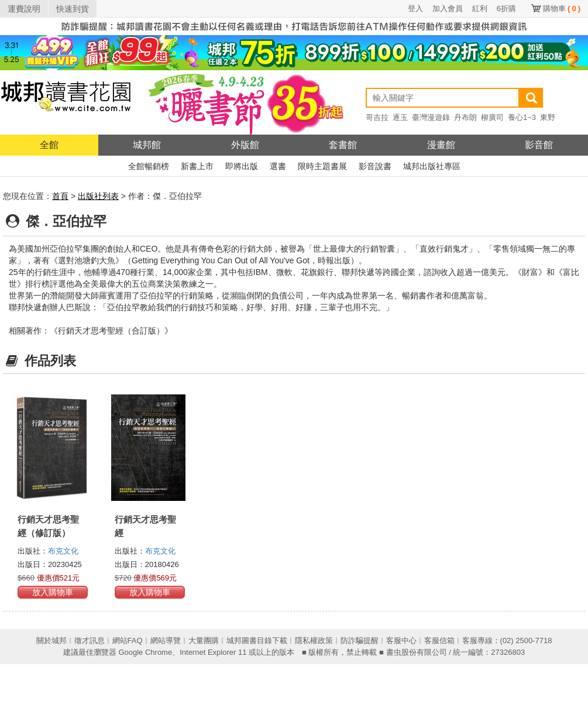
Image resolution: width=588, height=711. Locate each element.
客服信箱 (439, 640)
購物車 (562, 8)
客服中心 (401, 640)
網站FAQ (128, 640)
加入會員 (448, 8)
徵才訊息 (90, 640)
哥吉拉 (377, 117)
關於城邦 (51, 640)
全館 (49, 145)
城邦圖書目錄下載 (257, 640)
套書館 (343, 145)
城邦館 (147, 145)
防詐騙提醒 (360, 640)
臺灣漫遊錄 (431, 117)
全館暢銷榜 (149, 166)
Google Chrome (145, 652)
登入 (415, 8)
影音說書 (375, 166)
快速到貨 (73, 9)
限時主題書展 (322, 166)
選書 (278, 166)
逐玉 (400, 117)
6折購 (506, 8)
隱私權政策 (314, 640)
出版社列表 (98, 196)
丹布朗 (465, 117)
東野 (548, 117)
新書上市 (197, 166)
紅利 (480, 8)
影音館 (539, 145)
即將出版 (242, 166)
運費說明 (24, 9)
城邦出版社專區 (432, 166)
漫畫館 (441, 145)
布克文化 (63, 551)
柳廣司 (492, 117)
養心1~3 (522, 117)
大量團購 (204, 640)
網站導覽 (166, 640)
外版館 (245, 145)
